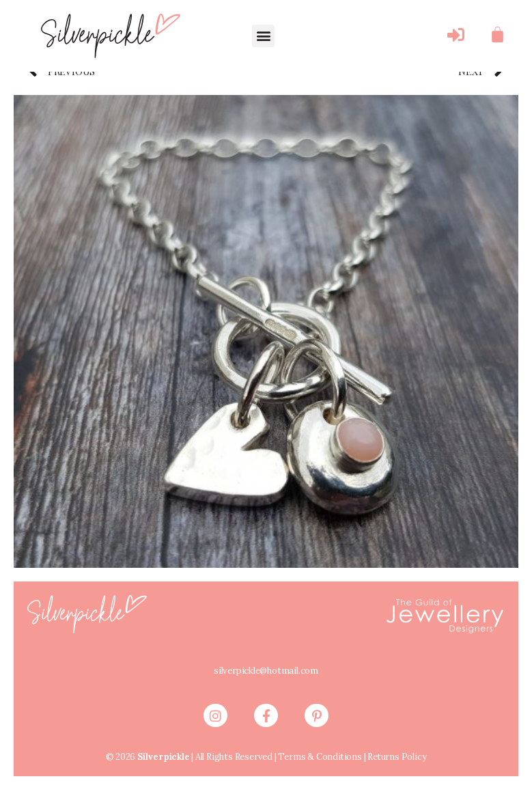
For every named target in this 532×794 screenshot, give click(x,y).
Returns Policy (400, 768)
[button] (263, 36)
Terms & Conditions (318, 768)
